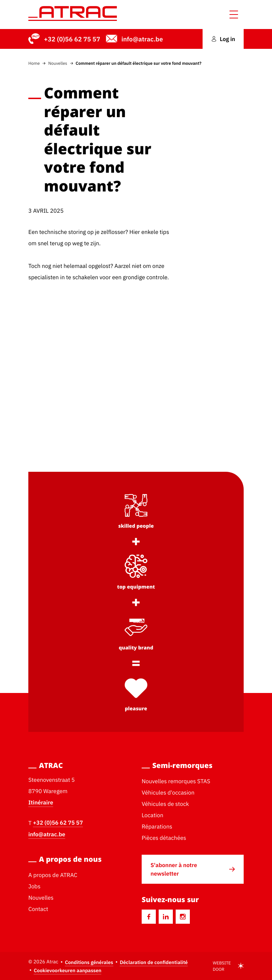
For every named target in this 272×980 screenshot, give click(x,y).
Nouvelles (58, 63)
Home (34, 63)
